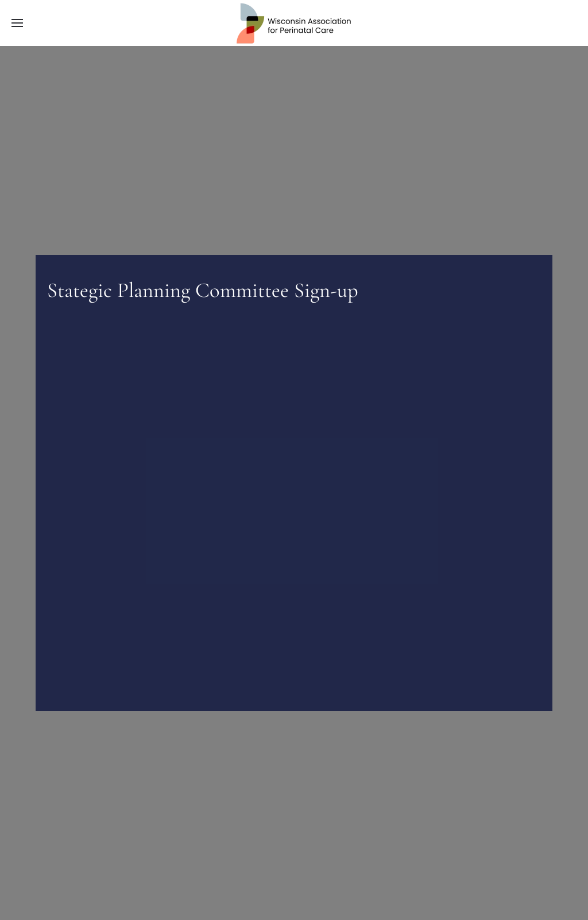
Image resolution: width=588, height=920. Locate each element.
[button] (17, 23)
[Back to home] (294, 23)
